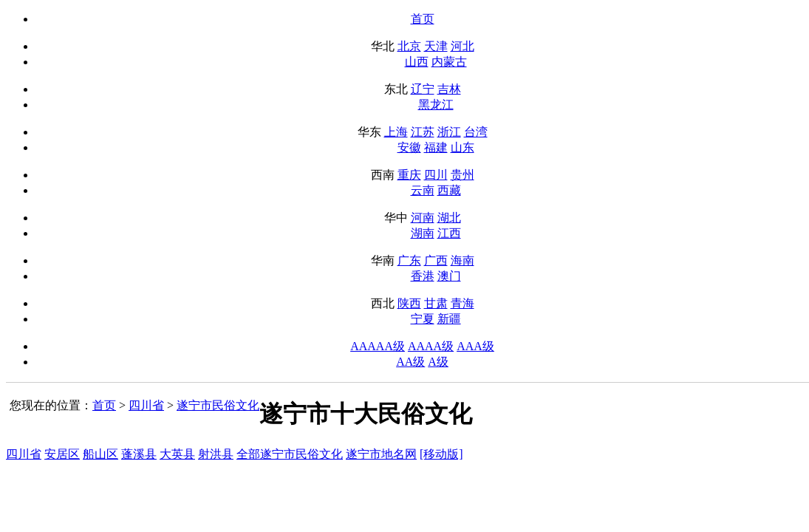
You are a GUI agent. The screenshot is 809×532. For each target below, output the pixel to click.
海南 (462, 260)
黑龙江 (436, 105)
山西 (417, 62)
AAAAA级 (378, 346)
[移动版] (441, 454)
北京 (409, 46)
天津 (436, 46)
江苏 (423, 132)
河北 (462, 46)
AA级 (410, 362)
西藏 (449, 190)
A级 (438, 362)
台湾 (476, 132)
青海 (462, 303)
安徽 (409, 147)
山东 (462, 147)
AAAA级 (431, 346)
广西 (436, 260)
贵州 (462, 175)
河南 (423, 218)
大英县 (177, 454)
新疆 (449, 319)
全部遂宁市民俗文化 (290, 454)
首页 (423, 19)
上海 (396, 132)
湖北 (449, 218)
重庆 (409, 175)
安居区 (62, 454)
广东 (409, 260)
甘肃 (436, 303)
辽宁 (423, 89)
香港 (423, 276)
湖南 (423, 233)
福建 (436, 147)
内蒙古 (449, 62)
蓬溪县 (139, 454)
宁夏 (423, 319)
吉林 (449, 89)
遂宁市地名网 (381, 454)
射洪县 (216, 454)
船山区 (100, 454)
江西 (449, 233)
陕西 (409, 303)
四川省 (146, 405)
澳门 (449, 276)
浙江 (449, 132)
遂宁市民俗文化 (218, 405)
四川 (436, 175)
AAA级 (475, 346)
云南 (423, 190)
